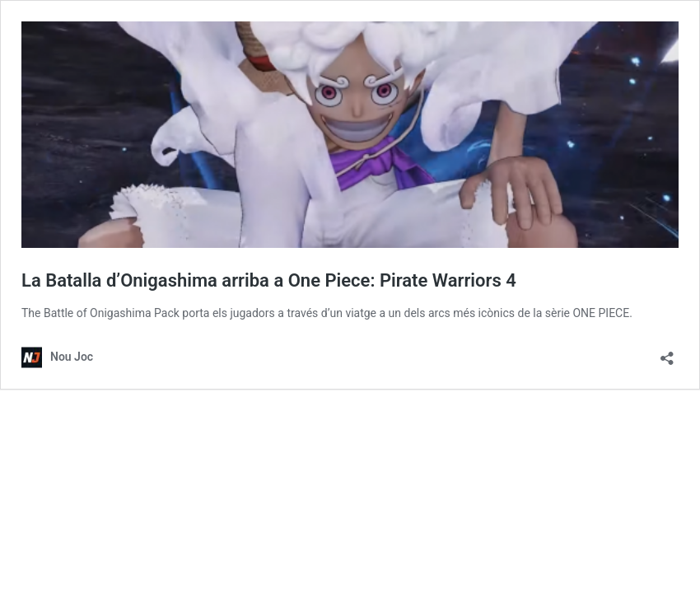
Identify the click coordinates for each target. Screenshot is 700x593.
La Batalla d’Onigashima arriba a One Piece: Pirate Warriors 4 (269, 280)
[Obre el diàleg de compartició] (667, 353)
